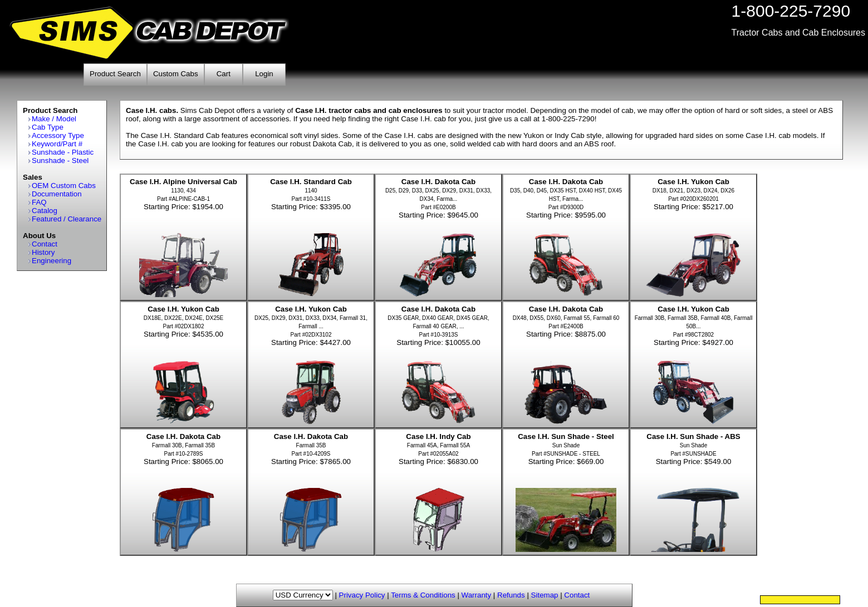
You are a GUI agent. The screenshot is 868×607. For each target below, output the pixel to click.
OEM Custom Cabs (64, 186)
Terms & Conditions (423, 595)
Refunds (511, 595)
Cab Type (48, 127)
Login (264, 74)
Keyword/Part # (57, 144)
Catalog (45, 211)
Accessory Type (58, 135)
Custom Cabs (176, 74)
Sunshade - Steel (60, 161)
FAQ (39, 202)
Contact (45, 244)
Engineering (52, 261)
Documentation (57, 194)
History (43, 252)
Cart (224, 74)
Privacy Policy (362, 595)
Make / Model (54, 119)
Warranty (477, 595)
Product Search (115, 74)
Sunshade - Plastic (63, 152)
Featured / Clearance (67, 219)
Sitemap (545, 595)
